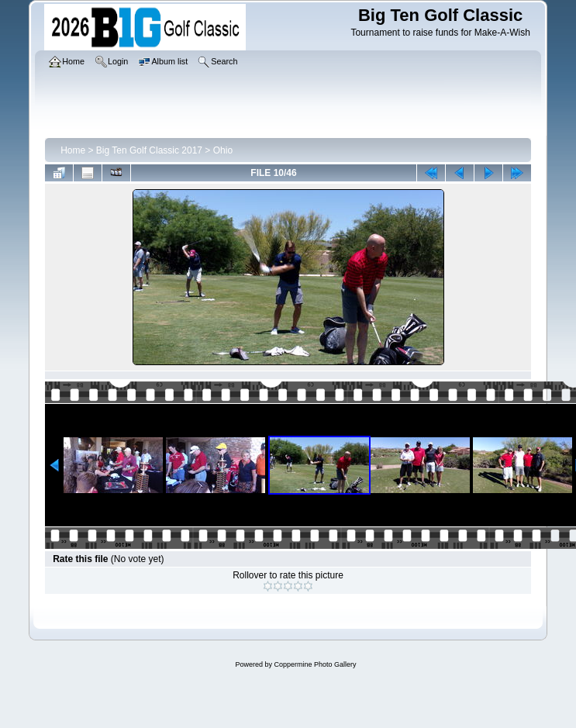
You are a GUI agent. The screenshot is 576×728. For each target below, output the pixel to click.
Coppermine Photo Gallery (315, 664)
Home (73, 150)
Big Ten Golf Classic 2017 (149, 150)
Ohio (223, 150)
